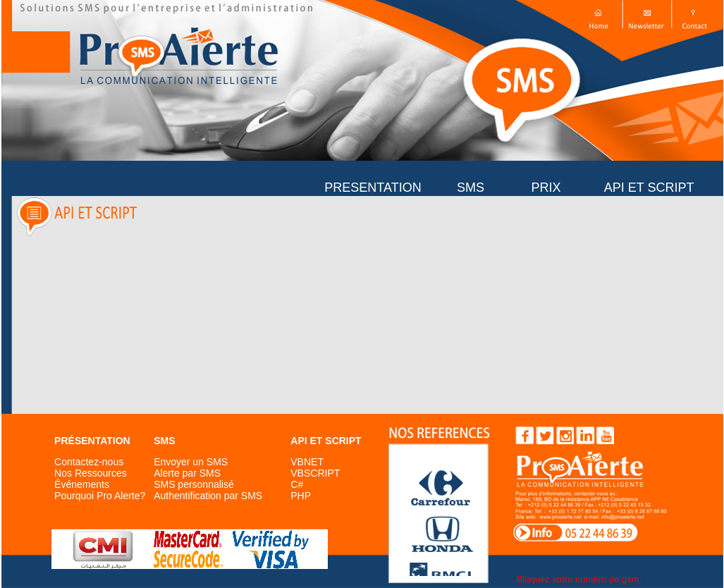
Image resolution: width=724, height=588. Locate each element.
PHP (301, 496)
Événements (82, 484)
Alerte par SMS (187, 473)
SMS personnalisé (194, 484)
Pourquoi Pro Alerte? (100, 496)
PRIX (546, 188)
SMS (471, 188)
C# (297, 484)
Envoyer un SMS (191, 462)
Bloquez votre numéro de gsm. (579, 579)
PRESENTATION (373, 188)
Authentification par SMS (208, 496)
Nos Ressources (91, 473)
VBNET (307, 462)
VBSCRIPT (315, 473)
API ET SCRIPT (652, 188)
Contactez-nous (89, 462)
